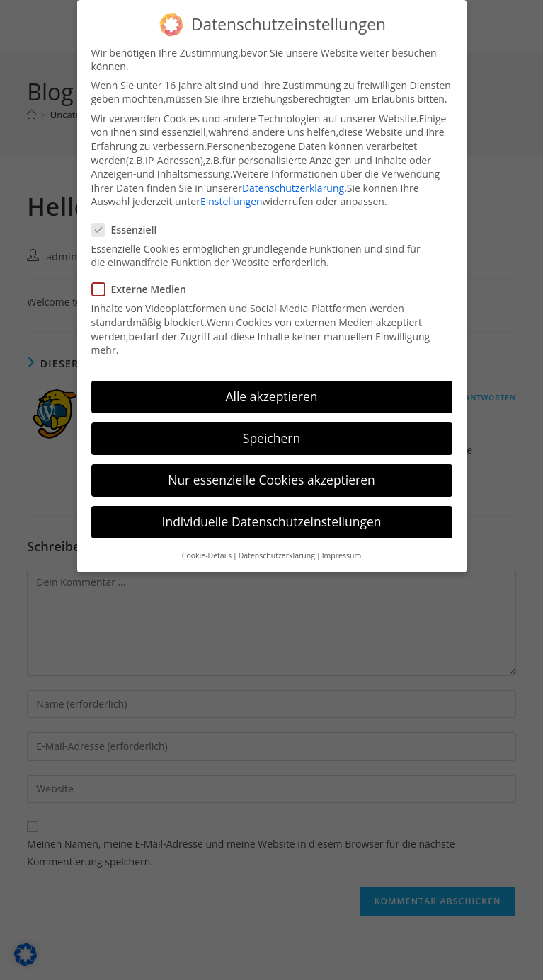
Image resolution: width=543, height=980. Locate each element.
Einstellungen (232, 201)
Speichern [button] (271, 438)
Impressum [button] (342, 555)
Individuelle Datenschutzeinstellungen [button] (272, 521)
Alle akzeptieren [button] (271, 396)
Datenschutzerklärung (293, 188)
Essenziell (131, 230)
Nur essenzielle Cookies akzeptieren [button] (271, 480)
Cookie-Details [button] (207, 555)
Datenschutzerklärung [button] (277, 555)
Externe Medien (144, 289)
